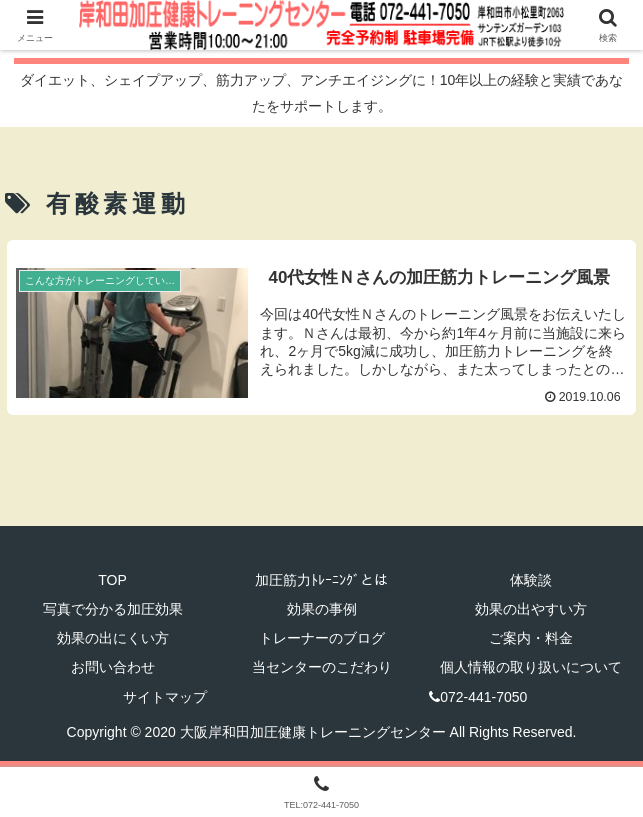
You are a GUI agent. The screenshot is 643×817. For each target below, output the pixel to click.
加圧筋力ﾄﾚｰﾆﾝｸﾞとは (321, 580)
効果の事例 (322, 609)
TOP (112, 580)
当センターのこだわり (322, 667)
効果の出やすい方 (531, 609)
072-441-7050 (478, 697)
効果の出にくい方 (113, 638)
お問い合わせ (113, 667)
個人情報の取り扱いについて (531, 667)
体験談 (531, 580)
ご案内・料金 (531, 638)
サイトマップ (165, 697)
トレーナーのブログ (322, 638)
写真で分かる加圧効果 (113, 609)
